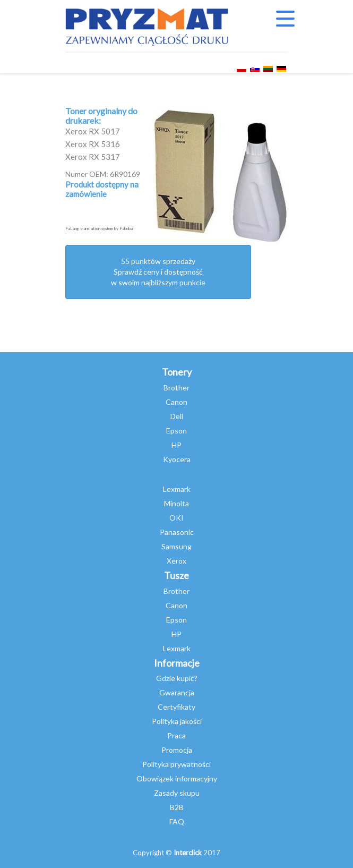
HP (177, 445)
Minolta (177, 503)
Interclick (188, 853)
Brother (177, 388)
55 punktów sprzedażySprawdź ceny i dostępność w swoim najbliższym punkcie (158, 272)
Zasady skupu (177, 793)
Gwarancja (177, 692)
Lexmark (177, 489)
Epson (177, 431)
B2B (177, 807)
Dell (177, 416)
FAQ (177, 822)
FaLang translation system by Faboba (99, 228)
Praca (177, 735)
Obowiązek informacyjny (177, 778)
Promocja (177, 750)
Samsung (177, 546)
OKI (177, 518)
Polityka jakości (177, 721)
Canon (177, 402)
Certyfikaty (177, 707)
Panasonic (177, 532)
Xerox (177, 561)
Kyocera (177, 459)
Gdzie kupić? (177, 678)
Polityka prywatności (177, 764)
